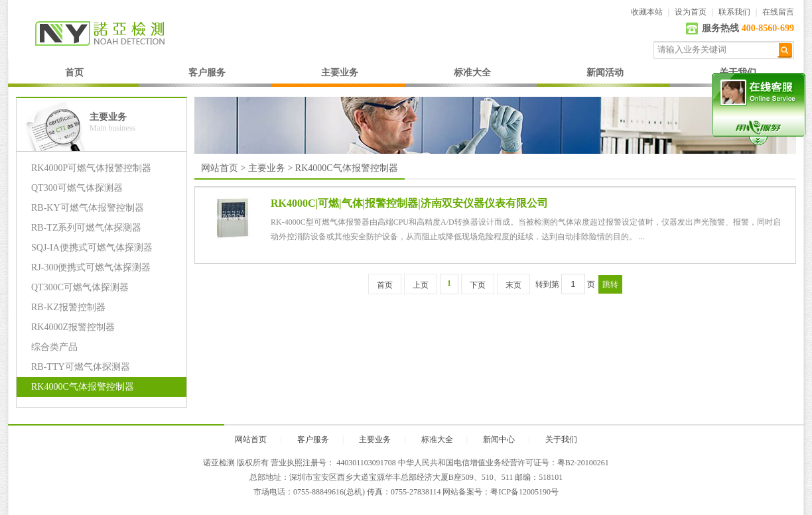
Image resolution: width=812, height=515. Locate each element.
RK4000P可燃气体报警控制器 (91, 168)
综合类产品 (54, 347)
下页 (478, 285)
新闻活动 (605, 73)
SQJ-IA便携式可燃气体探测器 (92, 248)
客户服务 (207, 73)
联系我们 (734, 12)
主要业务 (340, 73)
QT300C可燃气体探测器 (80, 287)
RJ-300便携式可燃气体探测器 (91, 267)
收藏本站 (647, 12)
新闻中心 (499, 439)
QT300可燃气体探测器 (77, 188)
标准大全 (472, 73)
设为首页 (691, 12)
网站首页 (220, 168)
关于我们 (561, 439)
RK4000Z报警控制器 (73, 327)
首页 (74, 73)
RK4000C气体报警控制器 (83, 387)
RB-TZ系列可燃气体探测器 (86, 228)
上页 (421, 285)
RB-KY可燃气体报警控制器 (88, 208)
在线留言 (778, 12)
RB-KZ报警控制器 (68, 307)
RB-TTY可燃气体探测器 (81, 367)
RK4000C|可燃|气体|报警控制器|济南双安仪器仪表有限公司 (409, 203)
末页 (513, 285)
